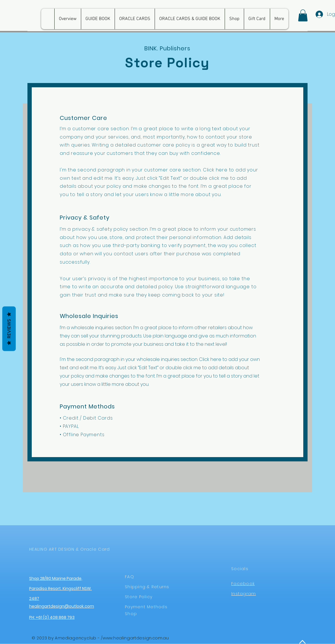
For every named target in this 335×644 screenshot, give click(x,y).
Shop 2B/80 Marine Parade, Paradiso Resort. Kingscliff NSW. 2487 (60, 588)
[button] (303, 15)
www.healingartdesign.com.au (136, 638)
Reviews (9, 329)
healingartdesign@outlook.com (62, 606)
